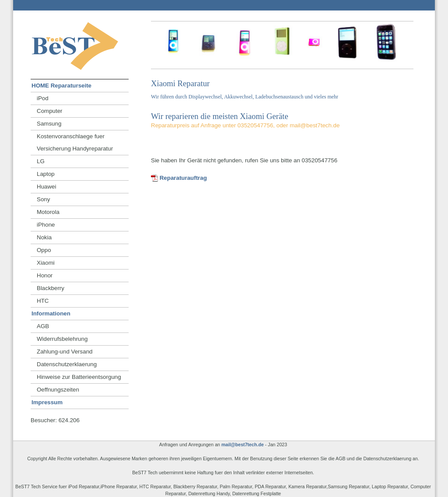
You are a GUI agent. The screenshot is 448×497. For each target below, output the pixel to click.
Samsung (49, 124)
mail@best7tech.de (243, 444)
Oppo (44, 250)
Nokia (44, 237)
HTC (43, 301)
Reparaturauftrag (179, 178)
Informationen (51, 313)
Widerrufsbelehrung (62, 339)
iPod (43, 98)
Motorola (48, 212)
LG (41, 161)
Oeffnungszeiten (58, 390)
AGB (43, 326)
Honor (45, 275)
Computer (50, 111)
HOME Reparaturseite (61, 86)
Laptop (46, 174)
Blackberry (51, 288)
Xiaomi (46, 263)
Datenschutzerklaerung (67, 364)
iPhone (46, 225)
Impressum (47, 402)
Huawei (46, 187)
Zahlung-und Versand (65, 352)
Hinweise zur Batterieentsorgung (79, 377)
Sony (43, 199)
